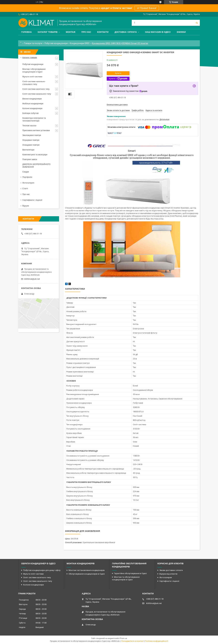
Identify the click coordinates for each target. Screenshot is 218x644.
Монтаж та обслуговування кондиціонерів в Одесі (126, 578)
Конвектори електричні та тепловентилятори (34, 119)
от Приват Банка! (147, 8)
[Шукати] (197, 23)
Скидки (26, 172)
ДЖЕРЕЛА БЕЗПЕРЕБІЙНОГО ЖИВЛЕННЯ (36, 166)
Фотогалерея (28, 183)
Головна (26, 32)
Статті (25, 189)
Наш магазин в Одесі (158, 32)
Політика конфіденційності (157, 641)
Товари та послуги (33, 43)
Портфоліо (27, 177)
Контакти (103, 32)
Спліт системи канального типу (38, 581)
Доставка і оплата (126, 32)
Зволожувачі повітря (32, 135)
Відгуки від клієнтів (168, 574)
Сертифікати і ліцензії (32, 200)
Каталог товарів (48, 32)
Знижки (181, 32)
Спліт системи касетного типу (37, 577)
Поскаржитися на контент (133, 641)
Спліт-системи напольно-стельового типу (34, 83)
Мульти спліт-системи (32, 77)
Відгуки (26, 206)
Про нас (86, 32)
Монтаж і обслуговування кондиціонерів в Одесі (34, 70)
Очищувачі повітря (31, 145)
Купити (118, 73)
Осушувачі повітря (31, 140)
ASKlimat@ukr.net (32, 279)
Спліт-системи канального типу (37, 94)
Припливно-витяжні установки (36, 130)
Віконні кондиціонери (32, 99)
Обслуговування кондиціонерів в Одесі (87, 574)
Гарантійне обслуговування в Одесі (130, 573)
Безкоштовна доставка (117, 105)
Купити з (118, 79)
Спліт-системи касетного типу (36, 89)
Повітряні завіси (30, 159)
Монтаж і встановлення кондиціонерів (87, 570)
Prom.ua (124, 638)
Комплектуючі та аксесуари (35, 155)
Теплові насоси (29, 126)
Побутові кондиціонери (56, 43)
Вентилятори (28, 150)
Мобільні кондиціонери (33, 104)
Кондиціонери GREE (80, 43)
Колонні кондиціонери (32, 108)
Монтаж (71, 32)
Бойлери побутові (31, 113)
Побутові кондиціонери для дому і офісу (42, 570)
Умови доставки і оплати (171, 570)
